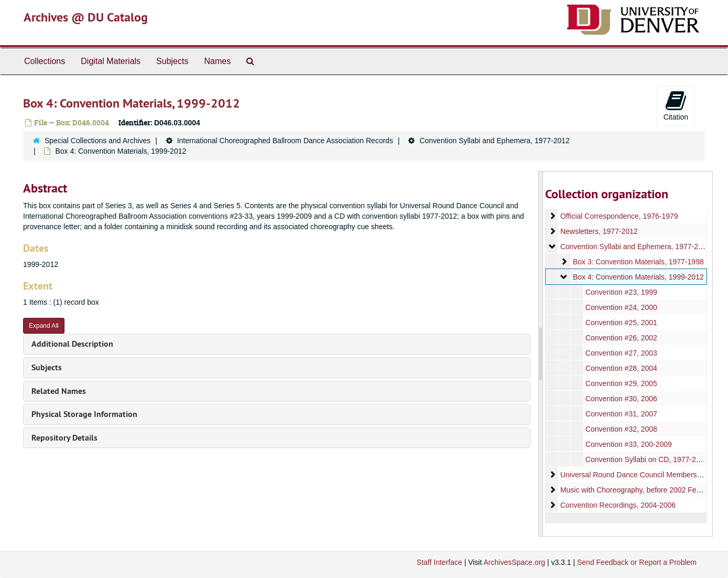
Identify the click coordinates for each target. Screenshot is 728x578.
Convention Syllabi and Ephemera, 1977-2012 (494, 141)
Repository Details (64, 438)
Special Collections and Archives (97, 141)
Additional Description (72, 344)
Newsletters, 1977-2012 (599, 231)
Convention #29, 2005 (621, 383)
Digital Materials (111, 61)
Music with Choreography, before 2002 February (639, 490)
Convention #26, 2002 (621, 338)
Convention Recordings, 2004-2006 (618, 505)
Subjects (172, 61)
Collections (45, 61)
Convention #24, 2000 (621, 307)
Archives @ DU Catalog (86, 17)
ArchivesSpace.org (514, 562)
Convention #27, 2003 (621, 353)
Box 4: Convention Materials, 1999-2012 (638, 277)
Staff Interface (439, 562)
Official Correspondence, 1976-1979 (619, 216)
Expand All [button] (44, 326)
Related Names (59, 391)
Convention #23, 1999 (621, 292)
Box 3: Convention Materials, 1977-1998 (638, 262)
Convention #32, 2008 (621, 429)
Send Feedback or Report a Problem (637, 562)
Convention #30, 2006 (621, 399)
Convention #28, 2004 (621, 368)
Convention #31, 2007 (621, 414)
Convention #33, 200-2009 (629, 444)
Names (217, 61)
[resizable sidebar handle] (541, 354)
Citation (676, 105)
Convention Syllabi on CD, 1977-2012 (647, 459)
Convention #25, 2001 (621, 323)
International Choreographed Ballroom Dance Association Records (285, 141)
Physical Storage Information (84, 414)
